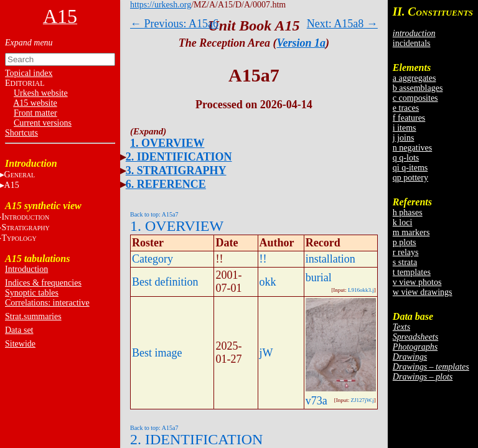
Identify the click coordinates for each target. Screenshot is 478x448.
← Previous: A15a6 (174, 24)
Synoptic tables (32, 293)
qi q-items (410, 168)
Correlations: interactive (47, 303)
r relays (406, 252)
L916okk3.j (361, 290)
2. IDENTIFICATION (179, 157)
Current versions (43, 123)
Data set (19, 330)
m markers (411, 232)
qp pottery (410, 178)
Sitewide (20, 344)
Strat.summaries (33, 316)
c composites (415, 98)
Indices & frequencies (43, 283)
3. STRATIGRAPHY (176, 170)
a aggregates (415, 78)
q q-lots (406, 158)
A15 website (35, 103)
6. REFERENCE (166, 184)
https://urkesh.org (161, 5)
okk (268, 282)
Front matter (35, 113)
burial (319, 278)
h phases (408, 212)
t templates (412, 272)
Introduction (26, 269)
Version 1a (302, 43)
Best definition (165, 282)
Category (152, 259)
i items (405, 128)
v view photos (417, 282)
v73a (316, 401)
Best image (157, 353)
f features (409, 118)
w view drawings (423, 292)
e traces (406, 108)
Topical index (29, 73)
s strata (405, 262)
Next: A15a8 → (342, 24)
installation (330, 259)
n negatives (412, 148)
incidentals (412, 43)
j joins (404, 138)
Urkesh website (41, 93)
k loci (403, 222)
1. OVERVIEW (167, 143)
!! (263, 259)
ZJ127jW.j (362, 400)
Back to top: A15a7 (154, 214)
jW (266, 353)
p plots (405, 242)
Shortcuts (21, 133)
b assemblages (418, 88)
